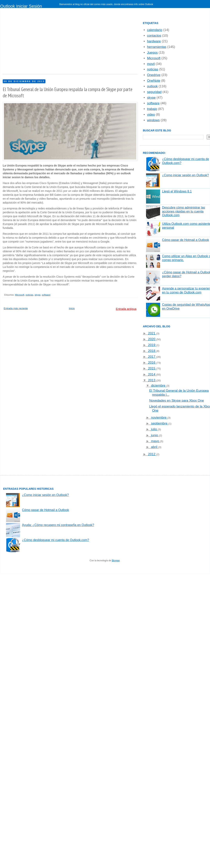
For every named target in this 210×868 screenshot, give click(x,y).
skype (38, 295)
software (46, 295)
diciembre (159, 386)
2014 (152, 374)
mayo (156, 441)
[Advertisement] (76, 43)
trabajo (152, 109)
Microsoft (20, 295)
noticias (29, 295)
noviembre (159, 418)
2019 (152, 345)
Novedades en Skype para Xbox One (177, 401)
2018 (152, 351)
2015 (152, 368)
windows (153, 120)
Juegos (152, 53)
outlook (152, 86)
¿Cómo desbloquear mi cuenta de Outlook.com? (56, 540)
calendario (155, 30)
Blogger (116, 561)
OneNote (154, 81)
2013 (152, 380)
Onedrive (154, 75)
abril (155, 447)
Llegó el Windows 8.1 (177, 191)
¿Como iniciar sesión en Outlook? (185, 175)
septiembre (160, 423)
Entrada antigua (126, 309)
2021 (152, 333)
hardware (154, 41)
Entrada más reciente (16, 308)
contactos (154, 36)
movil (151, 64)
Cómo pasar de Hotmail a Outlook (186, 240)
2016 (152, 363)
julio (155, 429)
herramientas (157, 47)
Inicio (72, 308)
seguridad (154, 92)
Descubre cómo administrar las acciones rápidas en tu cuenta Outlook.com (184, 211)
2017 (152, 357)
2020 (152, 339)
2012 (152, 454)
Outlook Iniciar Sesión (21, 6)
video (151, 115)
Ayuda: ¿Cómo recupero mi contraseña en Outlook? (58, 525)
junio (155, 435)
